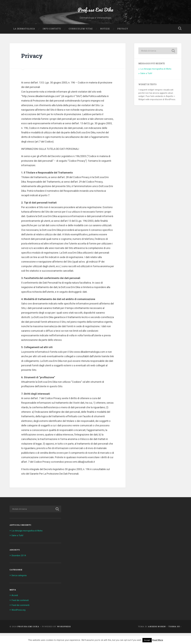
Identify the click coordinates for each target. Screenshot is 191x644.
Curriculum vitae (81, 40)
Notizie (105, 40)
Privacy (123, 40)
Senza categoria (20, 587)
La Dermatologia (24, 40)
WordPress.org (20, 621)
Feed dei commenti (22, 616)
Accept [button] (147, 640)
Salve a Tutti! (146, 85)
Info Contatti (52, 40)
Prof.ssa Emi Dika (95, 15)
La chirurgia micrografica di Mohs (156, 80)
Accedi (15, 607)
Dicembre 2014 (20, 567)
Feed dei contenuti (21, 611)
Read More (158, 640)
